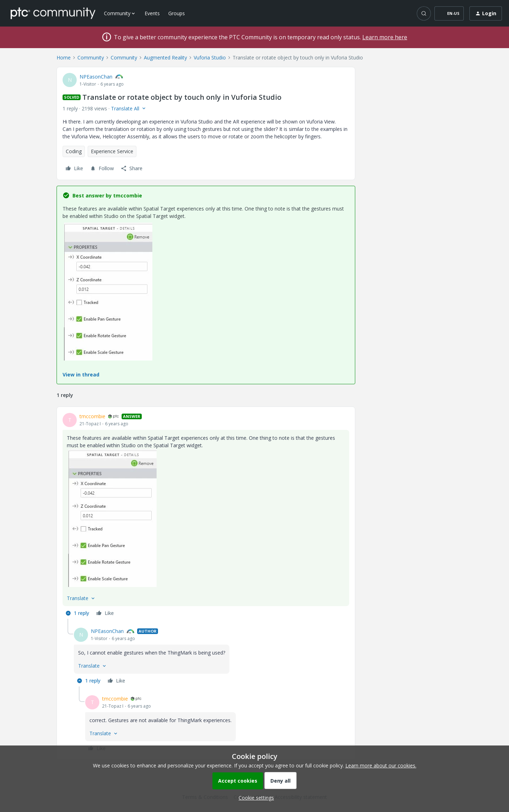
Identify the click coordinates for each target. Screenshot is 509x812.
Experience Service (112, 151)
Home (64, 57)
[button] (449, 13)
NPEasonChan (96, 77)
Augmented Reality (165, 57)
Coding (74, 151)
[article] (206, 516)
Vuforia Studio (210, 57)
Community (91, 57)
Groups (177, 13)
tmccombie (92, 416)
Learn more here (385, 37)
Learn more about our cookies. (381, 765)
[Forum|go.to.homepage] (53, 13)
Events (152, 13)
